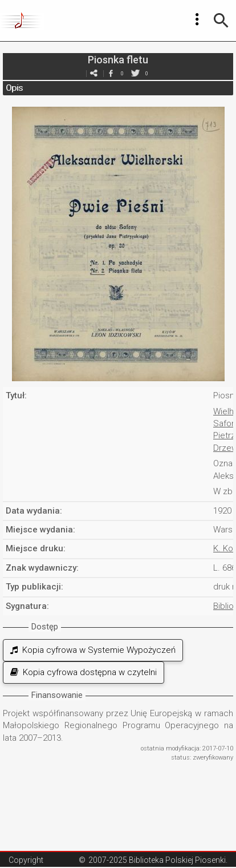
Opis (14, 88)
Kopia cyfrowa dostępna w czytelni (84, 672)
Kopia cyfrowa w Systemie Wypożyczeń (93, 650)
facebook (111, 73)
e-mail (93, 73)
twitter (135, 73)
